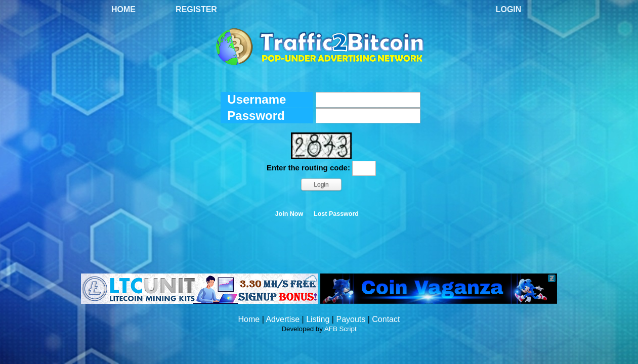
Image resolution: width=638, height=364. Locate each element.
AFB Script (341, 329)
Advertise (283, 319)
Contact (386, 319)
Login (509, 9)
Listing (318, 319)
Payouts (351, 319)
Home (123, 9)
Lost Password (336, 214)
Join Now (289, 214)
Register (196, 9)
